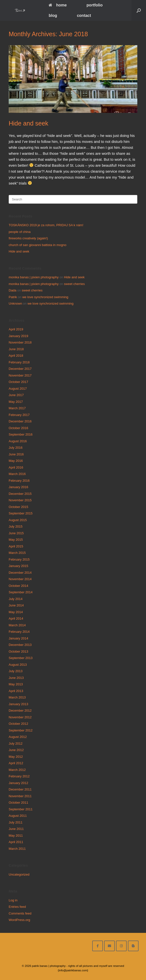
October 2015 (18, 507)
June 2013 (16, 678)
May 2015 (16, 540)
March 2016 (17, 474)
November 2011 (20, 796)
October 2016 (18, 428)
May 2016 (16, 461)
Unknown (15, 303)
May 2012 (16, 757)
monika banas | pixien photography (34, 277)
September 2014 (21, 592)
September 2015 (21, 513)
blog (53, 16)
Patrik (13, 297)
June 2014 (16, 605)
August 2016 (18, 441)
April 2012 (16, 763)
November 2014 (20, 579)
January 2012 (18, 783)
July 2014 (16, 599)
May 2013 (16, 684)
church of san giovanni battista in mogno (38, 245)
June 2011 (16, 829)
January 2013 (18, 704)
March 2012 (17, 770)
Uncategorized (19, 874)
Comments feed (20, 913)
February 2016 (19, 481)
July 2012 (16, 743)
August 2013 (18, 665)
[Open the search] (139, 10)
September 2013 (21, 658)
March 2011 (17, 849)
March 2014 (17, 625)
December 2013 (20, 645)
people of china (20, 232)
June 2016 (16, 454)
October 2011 (18, 803)
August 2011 (18, 816)
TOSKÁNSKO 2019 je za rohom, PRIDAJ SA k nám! (46, 225)
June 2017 (16, 395)
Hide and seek (29, 123)
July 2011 (16, 822)
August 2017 (18, 389)
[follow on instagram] (121, 946)
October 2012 (18, 724)
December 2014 (20, 573)
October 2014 (18, 586)
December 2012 (20, 711)
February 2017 (19, 415)
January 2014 (18, 638)
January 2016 (18, 487)
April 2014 (16, 618)
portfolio (95, 5)
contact (84, 16)
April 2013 (16, 691)
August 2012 (18, 737)
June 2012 (16, 750)
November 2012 (20, 717)
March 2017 (17, 408)
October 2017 (18, 382)
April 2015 (16, 546)
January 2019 (18, 336)
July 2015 (16, 526)
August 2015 (18, 520)
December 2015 (20, 494)
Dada (13, 290)
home (58, 5)
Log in (13, 900)
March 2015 (17, 553)
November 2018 (20, 342)
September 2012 (21, 730)
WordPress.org (19, 920)
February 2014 (19, 632)
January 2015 (18, 566)
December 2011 (20, 789)
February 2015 (19, 559)
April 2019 (16, 329)
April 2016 (16, 467)
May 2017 (16, 402)
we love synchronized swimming (45, 297)
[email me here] (109, 946)
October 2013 (18, 651)
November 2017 (20, 375)
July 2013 (16, 671)
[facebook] (98, 946)
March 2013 (17, 697)
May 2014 (16, 612)
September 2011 (21, 809)
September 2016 (21, 434)
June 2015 (16, 533)
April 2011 (16, 842)
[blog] (133, 946)
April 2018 (16, 356)
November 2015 (20, 500)
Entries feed (17, 907)
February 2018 (19, 362)
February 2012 (19, 776)
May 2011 (16, 836)
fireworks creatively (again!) (28, 238)
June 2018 (16, 349)
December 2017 (20, 369)
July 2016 (16, 448)
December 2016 (20, 421)
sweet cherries (74, 284)
